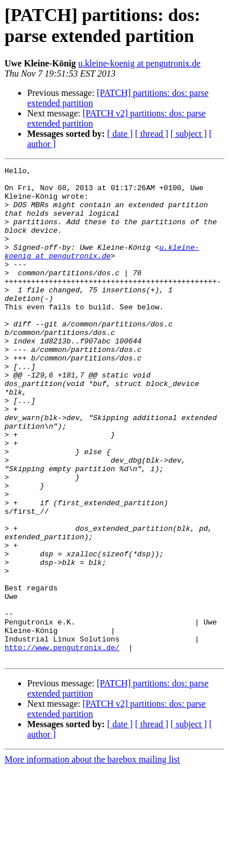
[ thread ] (152, 134)
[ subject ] (189, 134)
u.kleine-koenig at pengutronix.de (139, 63)
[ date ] (120, 134)
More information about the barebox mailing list (92, 858)
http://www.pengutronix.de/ (62, 744)
